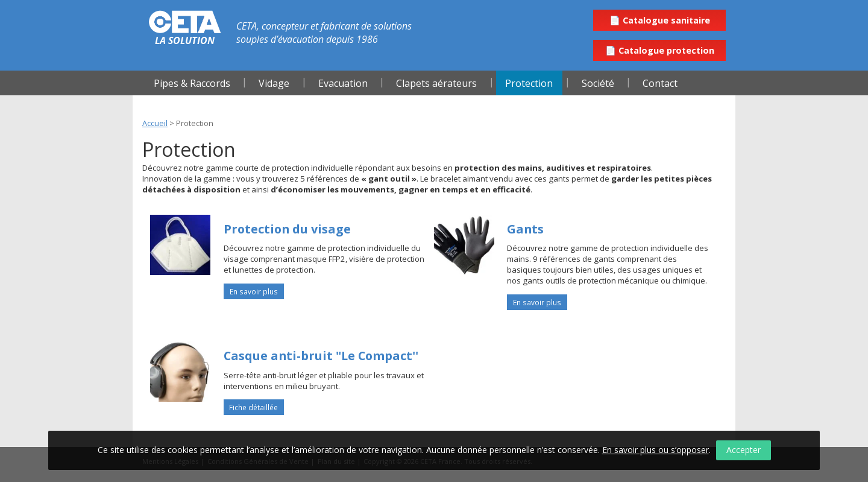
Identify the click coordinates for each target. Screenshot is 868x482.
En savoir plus (254, 291)
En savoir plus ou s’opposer (656, 450)
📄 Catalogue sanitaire (660, 20)
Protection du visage (287, 229)
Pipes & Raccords (192, 83)
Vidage (274, 83)
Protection (529, 83)
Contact (660, 83)
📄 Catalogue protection (660, 50)
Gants (525, 229)
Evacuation (343, 83)
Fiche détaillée (253, 407)
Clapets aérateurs (436, 83)
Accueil (155, 123)
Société (598, 83)
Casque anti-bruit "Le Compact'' (321, 356)
